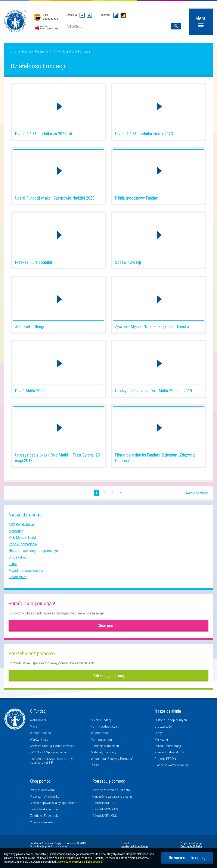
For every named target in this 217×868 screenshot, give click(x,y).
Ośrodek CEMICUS (105, 816)
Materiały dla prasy (104, 752)
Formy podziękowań (105, 726)
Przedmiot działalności (26, 571)
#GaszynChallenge (30, 327)
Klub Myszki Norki (22, 538)
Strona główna (21, 51)
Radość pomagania (23, 544)
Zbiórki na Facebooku (45, 816)
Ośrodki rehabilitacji (168, 746)
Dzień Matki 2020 (30, 391)
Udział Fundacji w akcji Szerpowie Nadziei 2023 (55, 198)
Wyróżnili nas (39, 740)
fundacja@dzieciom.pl (135, 846)
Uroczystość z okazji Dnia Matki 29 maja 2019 (154, 391)
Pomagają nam (101, 740)
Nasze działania (168, 711)
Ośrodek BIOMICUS (105, 809)
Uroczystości (18, 557)
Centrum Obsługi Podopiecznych (52, 746)
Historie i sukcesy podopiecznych (34, 551)
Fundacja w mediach (105, 746)
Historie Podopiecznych (171, 720)
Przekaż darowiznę (43, 790)
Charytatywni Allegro (44, 822)
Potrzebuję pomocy (108, 675)
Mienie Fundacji (101, 720)
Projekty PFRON (165, 759)
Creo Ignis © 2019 (191, 846)
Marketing (16, 531)
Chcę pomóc (40, 781)
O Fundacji (39, 711)
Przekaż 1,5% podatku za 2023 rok (44, 134)
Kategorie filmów (46, 51)
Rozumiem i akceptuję (187, 858)
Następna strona (197, 493)
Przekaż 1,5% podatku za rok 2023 (144, 134)
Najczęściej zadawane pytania (112, 797)
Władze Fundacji (41, 733)
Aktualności (38, 720)
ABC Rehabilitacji (21, 524)
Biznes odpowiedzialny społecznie (53, 803)
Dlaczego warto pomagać (172, 765)
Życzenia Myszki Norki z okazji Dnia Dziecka (152, 327)
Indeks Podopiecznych (45, 809)
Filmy (13, 564)
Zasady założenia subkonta (111, 790)
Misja (34, 726)
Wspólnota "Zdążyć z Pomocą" (112, 759)
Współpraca (99, 733)
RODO (95, 765)
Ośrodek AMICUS (104, 803)
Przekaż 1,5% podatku (33, 262)
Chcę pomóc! (109, 626)
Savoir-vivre (18, 577)
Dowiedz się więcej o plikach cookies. (80, 862)
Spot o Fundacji (128, 262)
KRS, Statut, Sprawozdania (48, 752)
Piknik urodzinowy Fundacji (137, 198)
